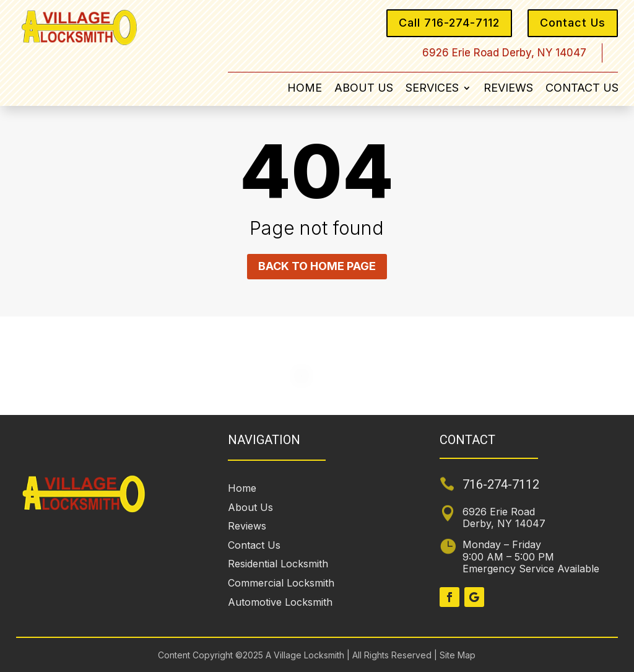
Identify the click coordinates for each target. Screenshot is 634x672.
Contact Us (573, 23)
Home (305, 89)
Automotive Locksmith (280, 602)
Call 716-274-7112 (449, 23)
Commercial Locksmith (281, 583)
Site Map (456, 655)
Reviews (508, 89)
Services (432, 89)
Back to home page (317, 266)
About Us (364, 89)
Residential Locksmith (278, 564)
